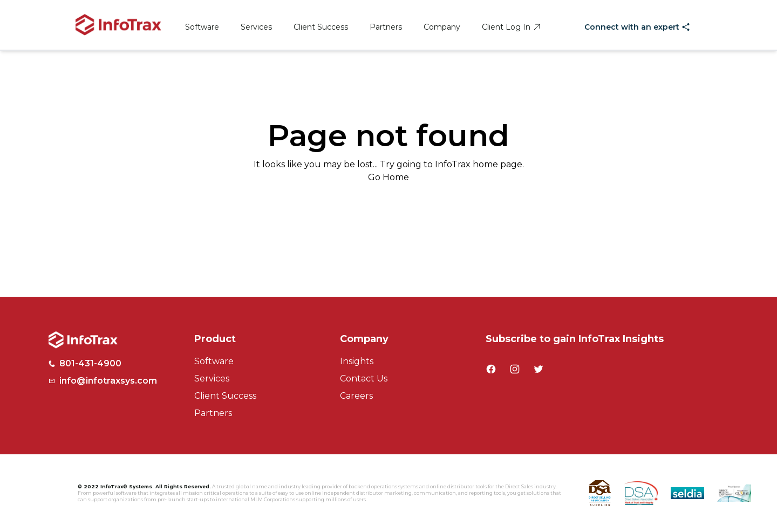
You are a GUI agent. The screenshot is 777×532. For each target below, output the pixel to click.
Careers (356, 396)
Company (442, 27)
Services (256, 27)
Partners (386, 27)
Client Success (321, 27)
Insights (357, 361)
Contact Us (364, 378)
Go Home (388, 177)
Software (202, 27)
